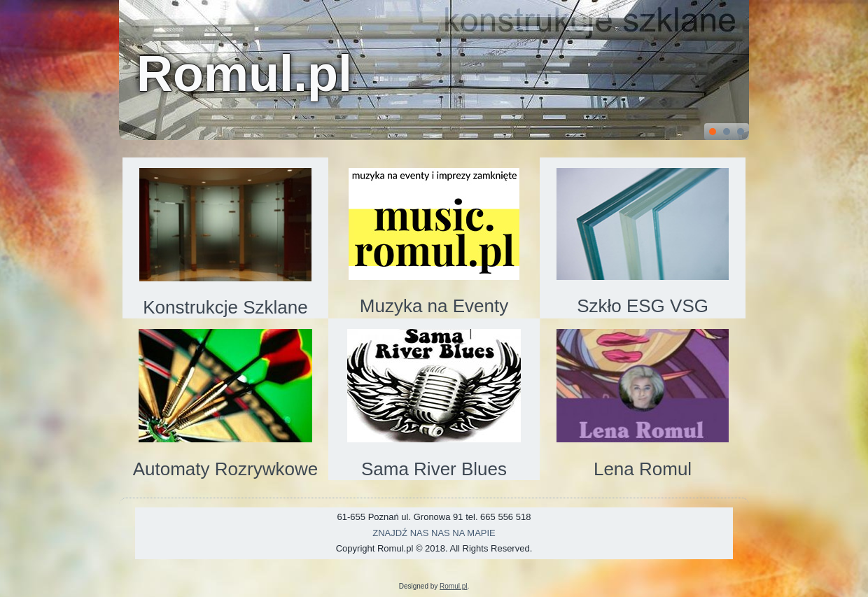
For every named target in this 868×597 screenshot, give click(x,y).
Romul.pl (244, 73)
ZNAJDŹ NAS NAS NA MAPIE (434, 533)
